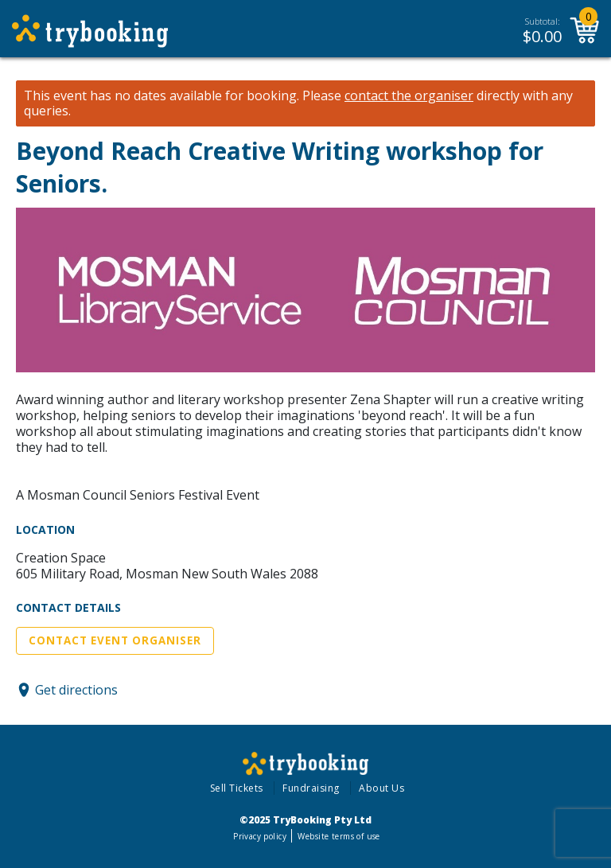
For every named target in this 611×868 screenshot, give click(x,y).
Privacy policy (260, 836)
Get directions (76, 690)
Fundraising (311, 788)
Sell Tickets (237, 788)
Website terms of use (339, 836)
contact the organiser (409, 96)
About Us (381, 788)
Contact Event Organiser (115, 640)
